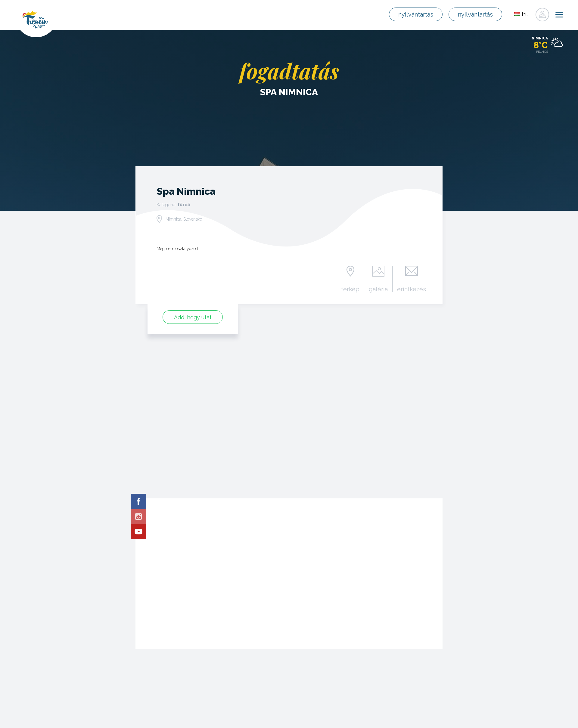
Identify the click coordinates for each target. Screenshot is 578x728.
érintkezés (412, 289)
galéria (378, 289)
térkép (350, 289)
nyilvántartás (417, 15)
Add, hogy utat (193, 317)
